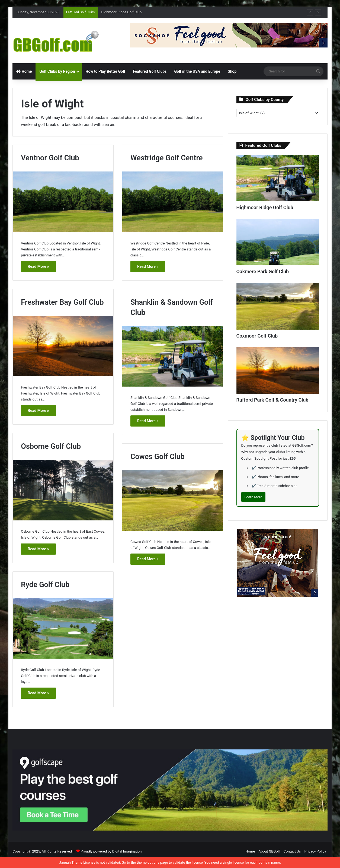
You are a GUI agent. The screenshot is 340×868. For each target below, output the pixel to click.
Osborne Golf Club (51, 446)
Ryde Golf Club (45, 585)
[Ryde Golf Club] (63, 628)
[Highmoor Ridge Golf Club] (278, 178)
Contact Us (292, 851)
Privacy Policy (315, 851)
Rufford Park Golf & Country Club (272, 400)
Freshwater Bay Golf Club (62, 302)
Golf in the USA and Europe (197, 71)
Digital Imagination (127, 851)
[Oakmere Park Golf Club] (278, 242)
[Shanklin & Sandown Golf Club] (173, 356)
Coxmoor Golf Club (257, 336)
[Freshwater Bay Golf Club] (63, 346)
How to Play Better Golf (105, 71)
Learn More (254, 497)
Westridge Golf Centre (167, 158)
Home (24, 71)
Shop (232, 71)
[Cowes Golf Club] (173, 500)
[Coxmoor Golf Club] (278, 306)
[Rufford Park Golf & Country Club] (278, 370)
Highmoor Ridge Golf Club (121, 12)
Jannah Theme (71, 862)
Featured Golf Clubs (150, 71)
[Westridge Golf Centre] (173, 202)
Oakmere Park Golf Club (263, 271)
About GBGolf (269, 851)
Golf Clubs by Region (57, 71)
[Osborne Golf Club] (63, 490)
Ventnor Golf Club (50, 158)
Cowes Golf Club (158, 457)
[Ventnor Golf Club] (63, 202)
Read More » (38, 266)
